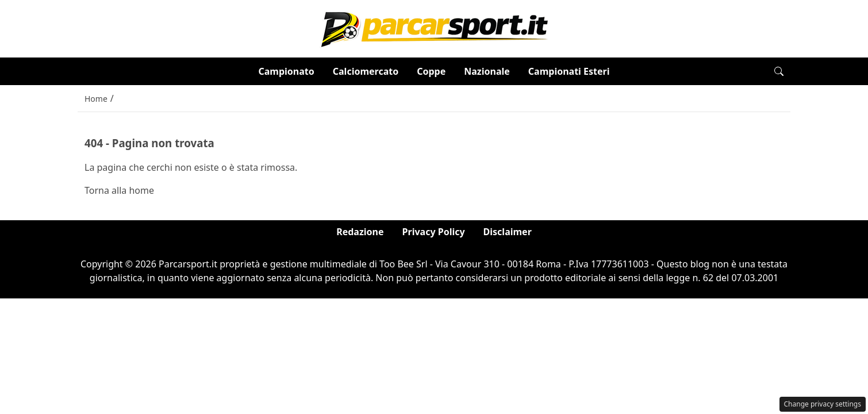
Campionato (286, 71)
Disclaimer (508, 232)
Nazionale (487, 71)
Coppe (431, 71)
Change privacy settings (823, 404)
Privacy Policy (434, 232)
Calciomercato (366, 71)
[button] (779, 71)
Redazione (360, 232)
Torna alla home (119, 190)
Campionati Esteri (569, 71)
